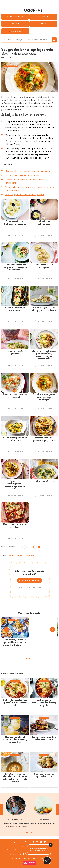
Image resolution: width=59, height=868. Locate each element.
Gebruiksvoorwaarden (21, 850)
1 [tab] (27, 832)
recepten (29, 555)
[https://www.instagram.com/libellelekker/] (37, 842)
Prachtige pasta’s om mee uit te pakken (25, 195)
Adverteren (26, 858)
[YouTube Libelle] (41, 842)
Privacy (9, 850)
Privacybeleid (30, 589)
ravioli (11, 555)
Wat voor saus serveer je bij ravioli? (23, 175)
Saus (19, 555)
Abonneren (16, 858)
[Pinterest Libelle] (45, 842)
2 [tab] (30, 832)
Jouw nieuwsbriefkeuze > (30, 581)
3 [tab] (32, 832)
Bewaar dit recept (15, 235)
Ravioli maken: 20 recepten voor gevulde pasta (28, 171)
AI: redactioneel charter (14, 854)
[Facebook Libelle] (33, 842)
